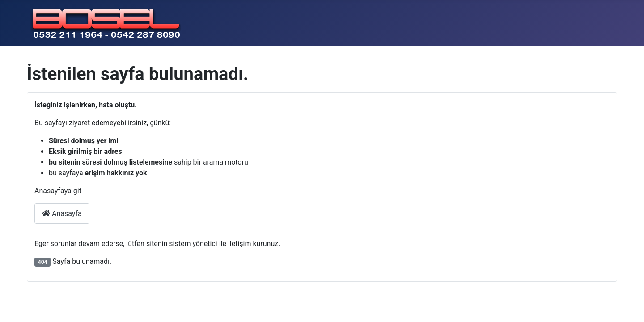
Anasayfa (62, 214)
